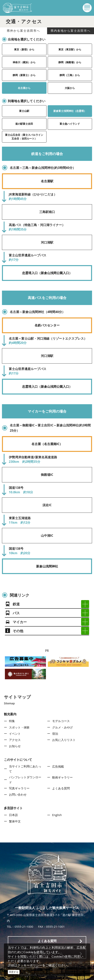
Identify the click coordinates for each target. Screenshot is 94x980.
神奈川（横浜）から (24, 62)
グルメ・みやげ (62, 727)
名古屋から (24, 88)
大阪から (70, 88)
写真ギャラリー (19, 788)
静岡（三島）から (70, 75)
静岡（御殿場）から (70, 62)
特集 (12, 721)
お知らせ (15, 746)
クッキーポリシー (30, 965)
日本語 (13, 815)
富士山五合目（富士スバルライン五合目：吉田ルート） (24, 137)
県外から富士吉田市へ (23, 31)
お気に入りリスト (64, 740)
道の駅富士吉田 (24, 124)
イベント (15, 734)
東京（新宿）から (24, 49)
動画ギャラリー (62, 777)
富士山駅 (24, 111)
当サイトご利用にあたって (25, 769)
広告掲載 (58, 766)
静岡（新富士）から (24, 75)
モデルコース (61, 721)
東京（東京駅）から (70, 49)
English (57, 815)
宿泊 (55, 734)
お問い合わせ (18, 794)
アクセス (15, 740)
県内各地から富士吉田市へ (71, 31)
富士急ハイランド (70, 124)
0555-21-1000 (24, 927)
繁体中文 (15, 821)
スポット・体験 (19, 727)
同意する (14, 972)
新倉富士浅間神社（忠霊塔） (70, 111)
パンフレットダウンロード (25, 780)
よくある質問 (61, 788)
